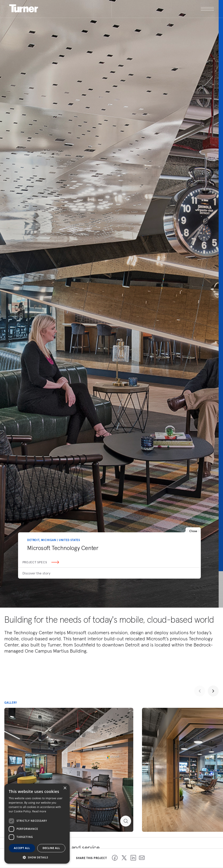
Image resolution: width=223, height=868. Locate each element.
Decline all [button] (51, 848)
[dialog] (37, 824)
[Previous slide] (200, 691)
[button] (37, 857)
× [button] (65, 788)
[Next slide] (213, 691)
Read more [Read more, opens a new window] (39, 811)
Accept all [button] (22, 848)
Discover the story (36, 573)
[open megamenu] (163, 9)
